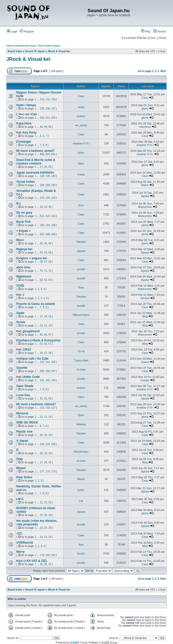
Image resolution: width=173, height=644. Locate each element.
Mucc (20, 240)
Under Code (31, 377)
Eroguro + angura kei (32, 258)
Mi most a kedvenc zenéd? (35, 151)
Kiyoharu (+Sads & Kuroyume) (38, 340)
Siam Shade (25, 386)
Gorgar (145, 380)
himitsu (145, 298)
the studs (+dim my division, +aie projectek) (37, 523)
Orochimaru (81, 452)
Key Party (29, 133)
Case (81, 96)
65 (41, 335)
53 (46, 253)
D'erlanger (24, 142)
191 (42, 380)
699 (53, 234)
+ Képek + (23, 231)
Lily (81, 501)
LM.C (20, 499)
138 (42, 176)
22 (46, 502)
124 (48, 198)
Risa (81, 287)
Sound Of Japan (35, 51)
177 (42, 472)
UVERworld (25, 543)
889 (42, 154)
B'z (19, 204)
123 (42, 198)
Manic (145, 185)
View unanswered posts (21, 46)
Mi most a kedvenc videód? (36, 404)
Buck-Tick (23, 222)
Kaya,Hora (24, 123)
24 (46, 528)
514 (42, 216)
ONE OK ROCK (27, 422)
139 (48, 176)
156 (48, 109)
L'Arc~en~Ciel (26, 114)
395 (42, 371)
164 (48, 362)
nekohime (145, 127)
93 (46, 243)
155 (42, 109)
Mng (145, 316)
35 (41, 564)
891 (53, 154)
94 (50, 243)
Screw (21, 322)
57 (46, 262)
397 (53, 371)
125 (53, 198)
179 (53, 472)
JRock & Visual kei (59, 51)
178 (48, 472)
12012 (27, 349)
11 (41, 326)
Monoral (22, 413)
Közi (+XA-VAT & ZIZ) (32, 561)
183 (42, 225)
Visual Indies (26, 182)
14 (50, 417)
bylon (81, 153)
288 (42, 185)
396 (48, 371)
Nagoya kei (24, 249)
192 (48, 380)
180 (48, 555)
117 (53, 408)
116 (48, 408)
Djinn (81, 163)
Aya (81, 544)
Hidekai (81, 424)
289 (48, 185)
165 (53, 362)
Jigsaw (145, 196)
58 (50, 262)
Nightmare (24, 277)
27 (41, 167)
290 (53, 185)
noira (81, 324)
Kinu (81, 205)
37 (50, 564)
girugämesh (31, 331)
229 (48, 444)
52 (41, 253)
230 (53, 444)
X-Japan (22, 441)
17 (41, 316)
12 (46, 326)
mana (81, 174)
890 (48, 154)
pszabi (81, 269)
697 (42, 234)
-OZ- (19, 533)
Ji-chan (81, 370)
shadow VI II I (81, 143)
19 (50, 316)
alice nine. (24, 267)
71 (46, 271)
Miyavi (21, 468)
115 (42, 408)
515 (48, 216)
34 (50, 435)
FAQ (146, 31)
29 (50, 167)
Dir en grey (24, 213)
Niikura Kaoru (81, 315)
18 (46, 316)
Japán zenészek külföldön (35, 173)
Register (27, 31)
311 (48, 118)
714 (42, 99)
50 (50, 127)
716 (53, 99)
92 (41, 243)
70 (41, 271)
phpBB (74, 643)
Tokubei (81, 242)
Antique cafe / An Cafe (32, 359)
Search (160, 31)
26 (41, 353)
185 (53, 225)
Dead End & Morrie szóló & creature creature (36, 162)
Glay (20, 459)
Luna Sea (23, 395)
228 (42, 444)
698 (48, 234)
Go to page (145, 71)
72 (50, 271)
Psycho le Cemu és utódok (36, 304)
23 (50, 502)
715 (48, 99)
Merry (20, 552)
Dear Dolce (24, 477)
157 (53, 109)
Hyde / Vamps (26, 105)
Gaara (145, 362)
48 (41, 127)
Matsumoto (145, 207)
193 (53, 380)
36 (46, 564)
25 (50, 528)
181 (53, 555)
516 (53, 216)
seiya (81, 107)
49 (46, 127)
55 (41, 344)
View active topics (49, 46)
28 (46, 167)
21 (41, 502)
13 (50, 326)
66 (46, 335)
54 (50, 253)
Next (163, 71)
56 (41, 262)
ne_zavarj (81, 125)
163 (42, 362)
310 (42, 118)
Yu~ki (81, 351)
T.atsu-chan (81, 360)
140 (53, 176)
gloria (145, 108)
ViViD (20, 286)
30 (50, 207)
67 (50, 335)
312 (53, 118)
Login (12, 31)
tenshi (81, 554)
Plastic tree (24, 432)
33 (46, 435)
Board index (15, 51)
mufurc (81, 116)
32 (41, 435)
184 (48, 225)
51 (41, 399)
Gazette (22, 368)
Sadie (20, 313)
